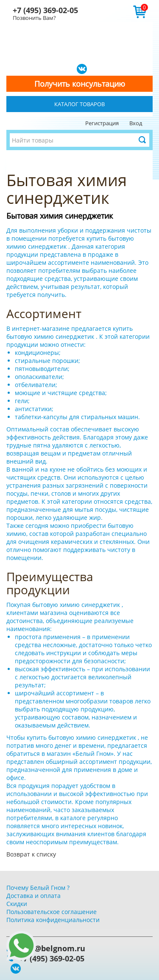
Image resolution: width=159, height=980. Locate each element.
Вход (136, 123)
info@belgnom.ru (52, 948)
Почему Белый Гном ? (38, 888)
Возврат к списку (31, 854)
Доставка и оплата (33, 896)
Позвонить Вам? (34, 18)
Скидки (17, 904)
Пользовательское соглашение (52, 912)
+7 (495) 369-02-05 (45, 10)
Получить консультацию (80, 84)
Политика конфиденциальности (53, 920)
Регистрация (102, 123)
